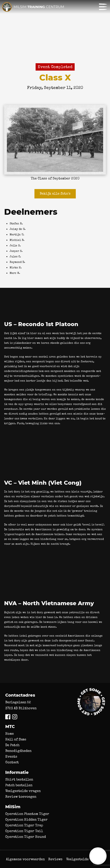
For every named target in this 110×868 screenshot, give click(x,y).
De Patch (12, 745)
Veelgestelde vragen (23, 791)
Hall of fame (16, 739)
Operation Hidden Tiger (26, 820)
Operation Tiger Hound (26, 837)
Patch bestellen (19, 785)
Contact (12, 762)
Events (11, 757)
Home (10, 734)
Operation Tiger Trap (24, 825)
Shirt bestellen (19, 779)
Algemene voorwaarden (25, 859)
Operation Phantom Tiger (27, 814)
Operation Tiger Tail (24, 831)
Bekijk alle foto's (55, 194)
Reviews (55, 859)
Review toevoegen (21, 797)
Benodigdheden (18, 751)
